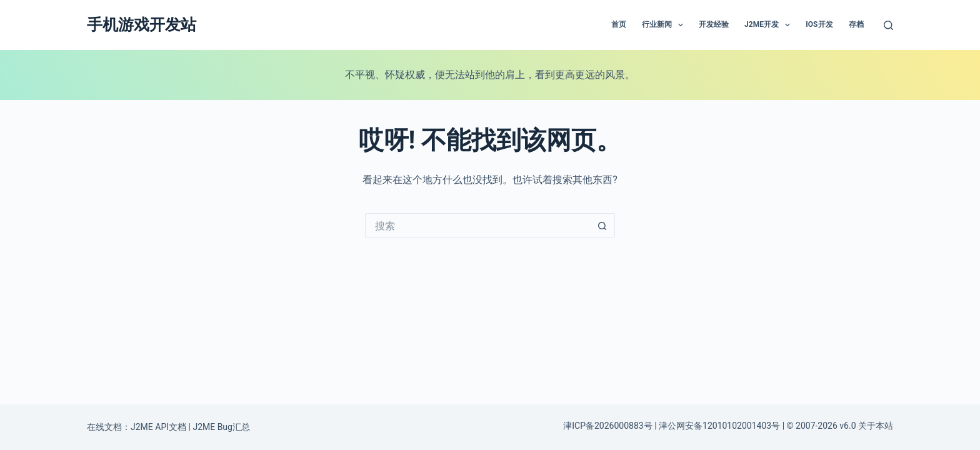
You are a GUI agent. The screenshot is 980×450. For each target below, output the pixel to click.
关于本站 (876, 426)
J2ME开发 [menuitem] (770, 25)
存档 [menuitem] (856, 24)
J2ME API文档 (158, 427)
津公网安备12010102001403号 (719, 426)
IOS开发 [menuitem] (819, 24)
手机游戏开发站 (142, 25)
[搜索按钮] (602, 226)
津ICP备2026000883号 (607, 426)
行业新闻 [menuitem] (665, 25)
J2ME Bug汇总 (221, 427)
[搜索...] (477, 226)
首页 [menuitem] (619, 24)
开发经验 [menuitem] (714, 24)
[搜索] (888, 25)
